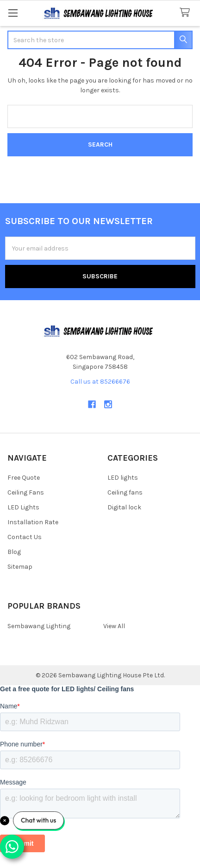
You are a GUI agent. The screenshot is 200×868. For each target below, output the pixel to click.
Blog (14, 552)
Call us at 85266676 (100, 382)
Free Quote (24, 478)
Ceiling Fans (26, 492)
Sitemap (20, 567)
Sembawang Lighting (39, 626)
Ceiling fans (125, 492)
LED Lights (23, 507)
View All (114, 626)
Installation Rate (33, 522)
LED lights (123, 478)
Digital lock (124, 507)
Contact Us (25, 537)
